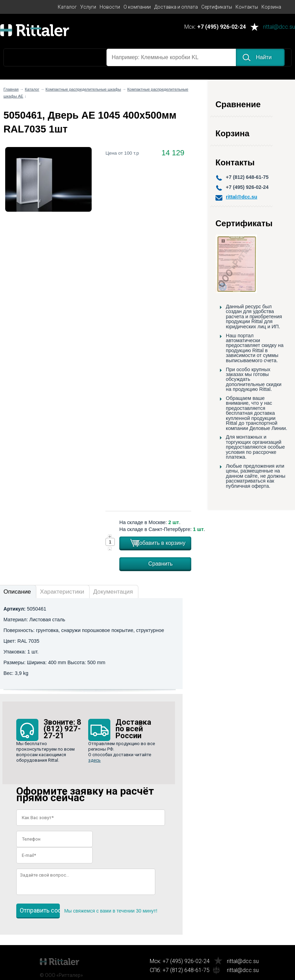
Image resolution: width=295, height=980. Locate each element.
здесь (94, 760)
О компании (137, 7)
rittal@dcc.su (279, 27)
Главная (11, 89)
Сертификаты (217, 7)
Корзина (271, 7)
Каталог (67, 7)
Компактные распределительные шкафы (83, 89)
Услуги (88, 7)
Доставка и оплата (176, 7)
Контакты (247, 7)
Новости (110, 7)
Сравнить (161, 564)
